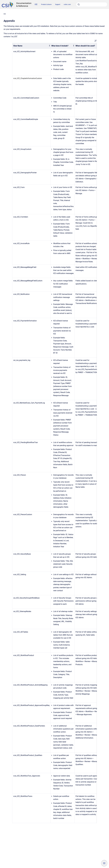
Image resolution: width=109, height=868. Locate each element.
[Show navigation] (104, 863)
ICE (36, 4)
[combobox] (92, 4)
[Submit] (79, 4)
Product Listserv (46, 4)
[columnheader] (31, 46)
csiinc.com (67, 4)
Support (58, 4)
